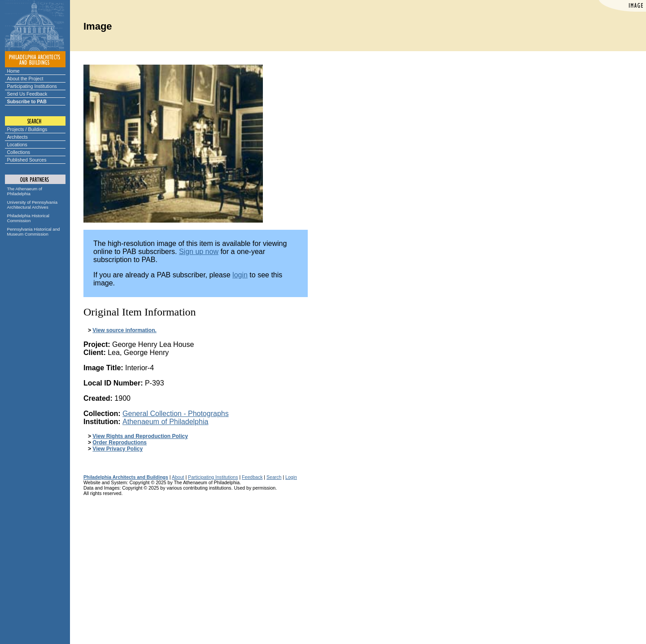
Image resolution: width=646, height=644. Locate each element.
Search (274, 477)
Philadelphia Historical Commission (28, 218)
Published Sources (27, 160)
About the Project (25, 79)
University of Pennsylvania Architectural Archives (33, 205)
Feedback (252, 477)
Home (13, 71)
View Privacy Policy (118, 449)
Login (291, 477)
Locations (17, 145)
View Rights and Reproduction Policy (140, 436)
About (178, 477)
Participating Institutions (32, 86)
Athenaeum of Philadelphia (165, 422)
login (240, 275)
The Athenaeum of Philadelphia (25, 191)
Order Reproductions (120, 442)
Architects (17, 137)
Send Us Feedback (27, 94)
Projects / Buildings (27, 129)
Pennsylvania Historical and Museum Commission (34, 232)
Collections (19, 152)
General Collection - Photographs (176, 414)
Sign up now (199, 252)
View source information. (124, 330)
